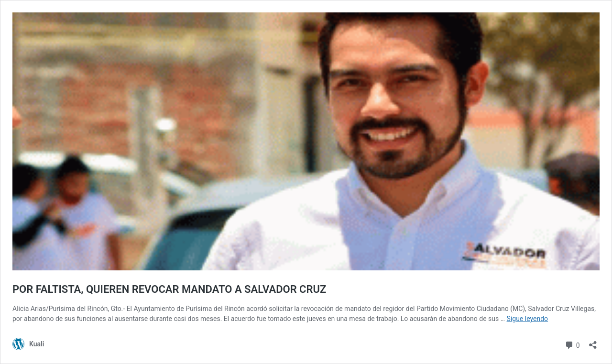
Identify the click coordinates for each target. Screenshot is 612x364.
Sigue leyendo (528, 319)
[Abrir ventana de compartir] (593, 342)
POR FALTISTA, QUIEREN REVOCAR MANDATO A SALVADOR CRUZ (169, 289)
